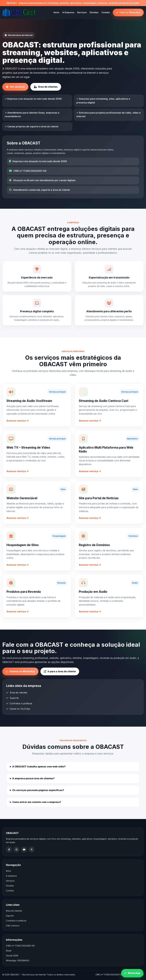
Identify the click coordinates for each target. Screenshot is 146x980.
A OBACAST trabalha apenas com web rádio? (39, 767)
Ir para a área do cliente (60, 671)
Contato (106, 12)
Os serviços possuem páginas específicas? (38, 790)
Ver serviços (15, 87)
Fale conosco (13, 926)
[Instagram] (16, 849)
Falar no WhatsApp (128, 12)
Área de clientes (46, 87)
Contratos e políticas (21, 703)
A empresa (11, 876)
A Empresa (68, 12)
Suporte (14, 698)
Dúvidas (94, 12)
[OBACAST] (19, 12)
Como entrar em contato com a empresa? (37, 802)
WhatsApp (132, 973)
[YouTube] (24, 849)
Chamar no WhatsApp (20, 671)
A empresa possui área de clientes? (34, 778)
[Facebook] (9, 849)
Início (56, 12)
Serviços (82, 12)
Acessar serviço (17, 421)
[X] (31, 849)
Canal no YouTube (20, 709)
